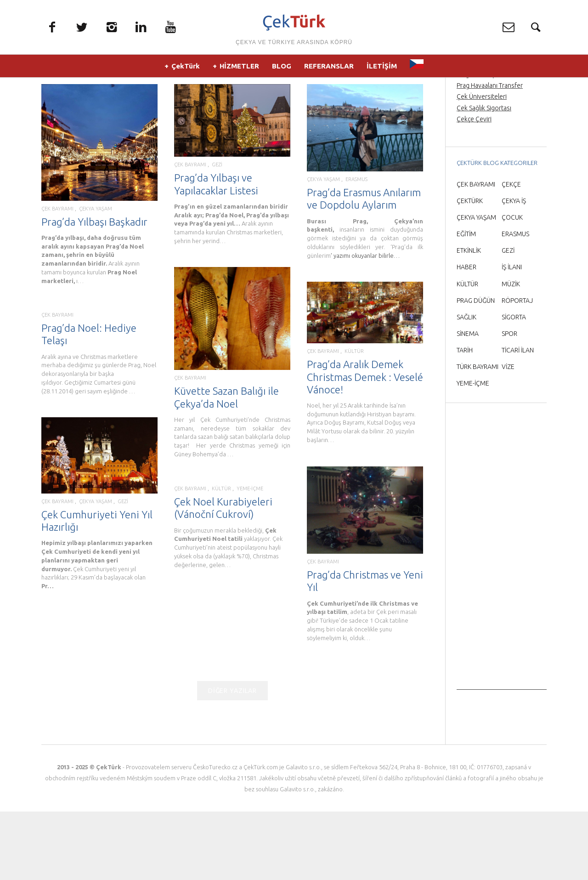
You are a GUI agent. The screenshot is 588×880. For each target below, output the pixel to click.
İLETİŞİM (382, 69)
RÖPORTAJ (517, 369)
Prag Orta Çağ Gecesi (487, 132)
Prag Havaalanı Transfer (490, 154)
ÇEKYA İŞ (514, 269)
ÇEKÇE (511, 253)
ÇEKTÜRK (470, 269)
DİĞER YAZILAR (232, 759)
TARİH (465, 419)
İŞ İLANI (512, 335)
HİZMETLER (239, 69)
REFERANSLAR (329, 69)
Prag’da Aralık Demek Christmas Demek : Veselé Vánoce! (365, 445)
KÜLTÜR (354, 420)
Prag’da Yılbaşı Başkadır (94, 290)
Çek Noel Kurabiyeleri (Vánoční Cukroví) (224, 578)
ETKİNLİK (469, 319)
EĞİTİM (466, 302)
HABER (466, 335)
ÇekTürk (186, 69)
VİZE (508, 435)
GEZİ (217, 233)
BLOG (282, 69)
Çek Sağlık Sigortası (484, 176)
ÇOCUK (512, 286)
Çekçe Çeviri (474, 187)
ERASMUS (356, 248)
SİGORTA (514, 386)
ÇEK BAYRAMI (57, 277)
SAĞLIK (466, 386)
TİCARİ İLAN (518, 419)
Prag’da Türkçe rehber (488, 143)
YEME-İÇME (248, 561)
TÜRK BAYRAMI (478, 435)
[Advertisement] (502, 620)
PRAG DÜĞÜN (476, 369)
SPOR (509, 402)
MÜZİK (511, 352)
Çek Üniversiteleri (482, 165)
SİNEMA (468, 402)
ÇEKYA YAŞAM (96, 277)
